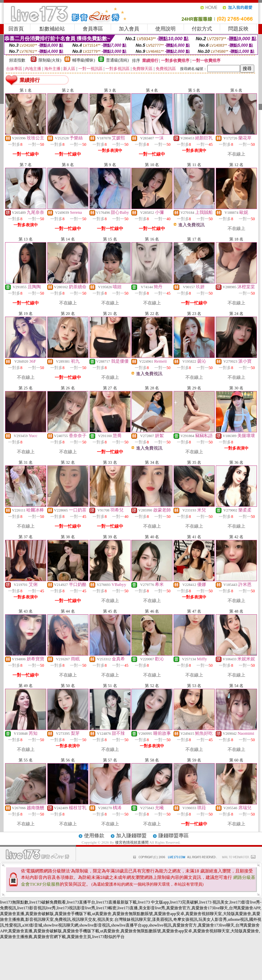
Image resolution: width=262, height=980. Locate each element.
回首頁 (16, 29)
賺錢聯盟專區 (174, 836)
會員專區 (93, 29)
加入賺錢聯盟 (131, 836)
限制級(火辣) (50, 60)
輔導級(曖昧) (84, 60)
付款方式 (202, 29)
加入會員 (129, 29)
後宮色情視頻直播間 (132, 842)
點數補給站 (52, 29)
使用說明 (165, 29)
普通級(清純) (117, 60)
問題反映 (238, 29)
